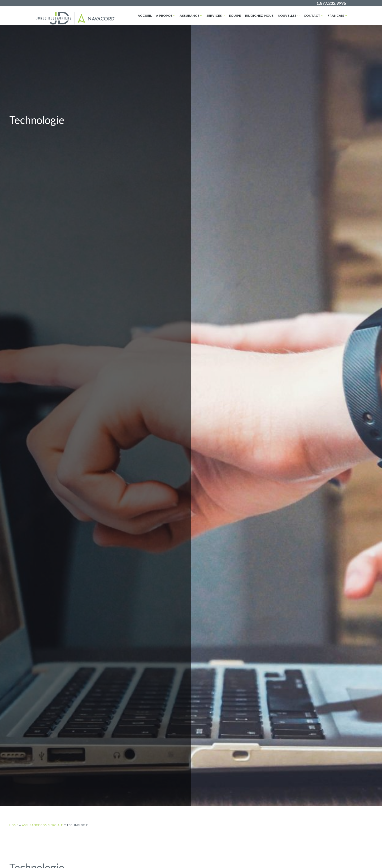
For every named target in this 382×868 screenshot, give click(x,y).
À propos (164, 16)
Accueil (145, 16)
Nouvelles (287, 16)
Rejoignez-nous (259, 16)
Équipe (235, 16)
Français (336, 16)
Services (214, 16)
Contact (312, 16)
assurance (189, 16)
